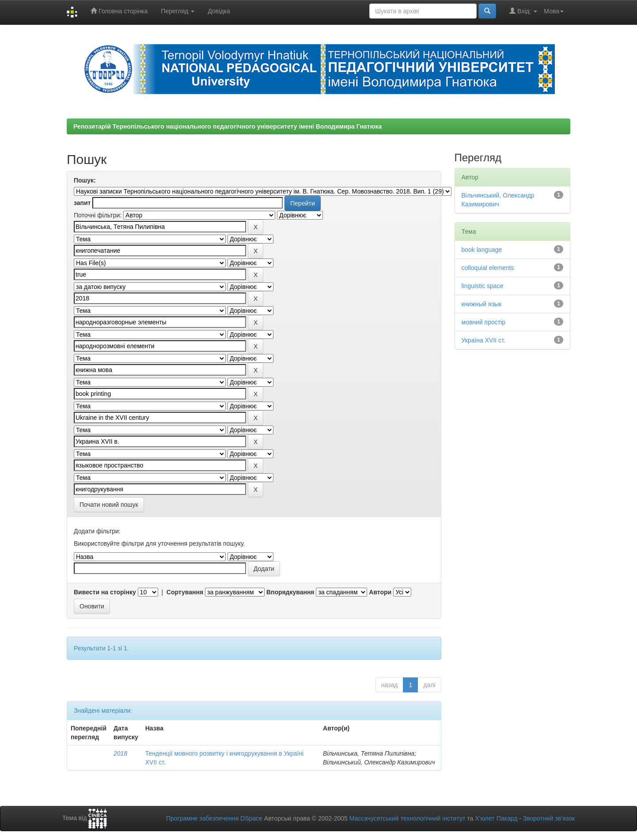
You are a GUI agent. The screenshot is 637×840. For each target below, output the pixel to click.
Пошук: (85, 180)
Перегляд (178, 11)
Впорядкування (290, 592)
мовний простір (484, 322)
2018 (120, 753)
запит (82, 203)
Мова (554, 11)
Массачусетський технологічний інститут (408, 818)
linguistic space (483, 286)
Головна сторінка (119, 11)
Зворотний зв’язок (549, 818)
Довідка (219, 11)
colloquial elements (488, 268)
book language (482, 250)
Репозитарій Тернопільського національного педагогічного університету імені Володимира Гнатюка (227, 126)
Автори (380, 592)
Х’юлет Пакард (496, 818)
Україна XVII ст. (483, 340)
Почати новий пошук (109, 505)
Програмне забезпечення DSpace (214, 818)
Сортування (185, 592)
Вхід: (523, 11)
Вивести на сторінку (105, 592)
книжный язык (482, 304)
